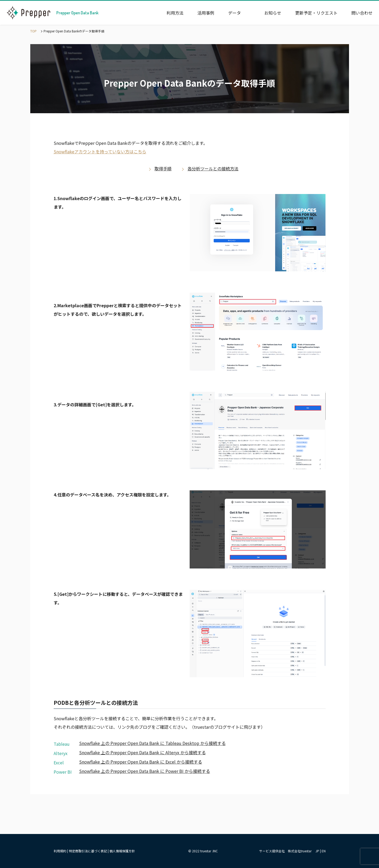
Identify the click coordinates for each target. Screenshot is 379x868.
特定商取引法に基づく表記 (88, 851)
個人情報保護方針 (122, 851)
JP (317, 851)
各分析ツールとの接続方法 (213, 168)
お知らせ (273, 13)
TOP (33, 31)
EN (324, 851)
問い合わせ (362, 13)
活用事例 (206, 13)
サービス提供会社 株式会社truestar (285, 851)
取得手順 (163, 168)
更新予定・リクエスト (316, 13)
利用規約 (60, 851)
